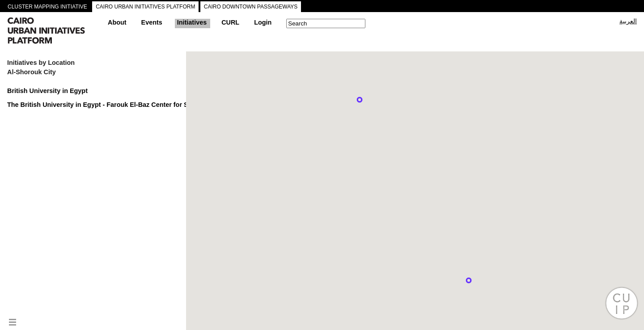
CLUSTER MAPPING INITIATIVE (47, 7)
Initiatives (192, 22)
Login (263, 22)
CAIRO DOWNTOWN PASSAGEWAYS (251, 7)
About (117, 22)
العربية (628, 21)
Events (152, 22)
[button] (360, 100)
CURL (230, 22)
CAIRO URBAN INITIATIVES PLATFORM (145, 7)
